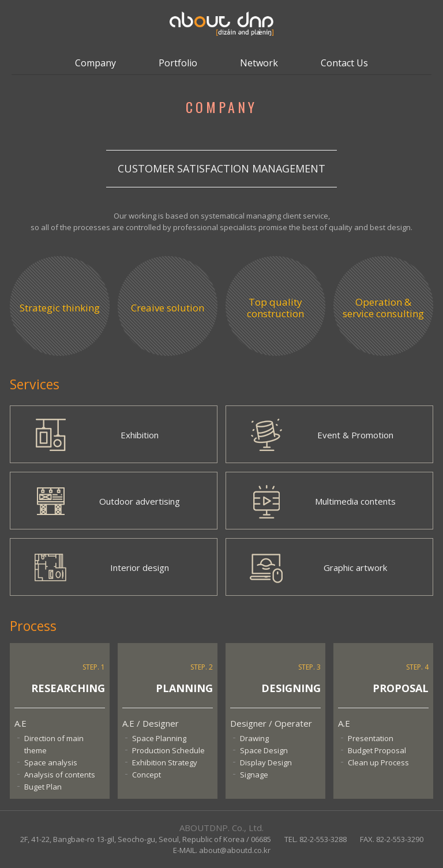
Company (95, 63)
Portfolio (178, 63)
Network (259, 63)
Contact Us (344, 63)
